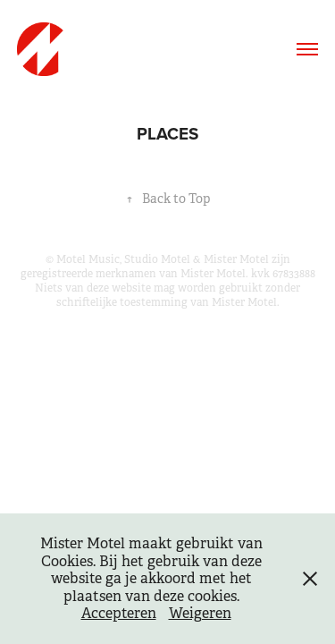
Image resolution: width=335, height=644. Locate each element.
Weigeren (200, 613)
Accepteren (119, 613)
